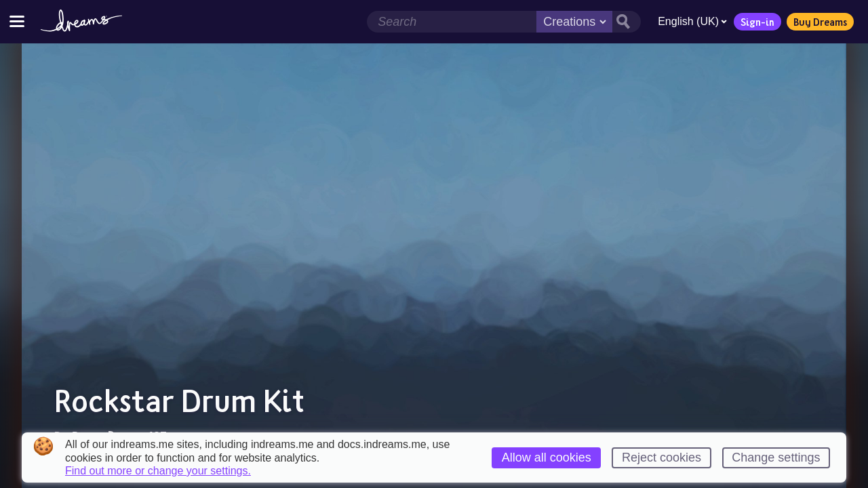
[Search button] (627, 22)
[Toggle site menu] (17, 21)
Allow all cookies (547, 457)
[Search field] (452, 22)
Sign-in (757, 22)
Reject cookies (662, 457)
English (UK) (692, 21)
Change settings (776, 457)
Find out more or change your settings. (158, 471)
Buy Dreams (820, 22)
